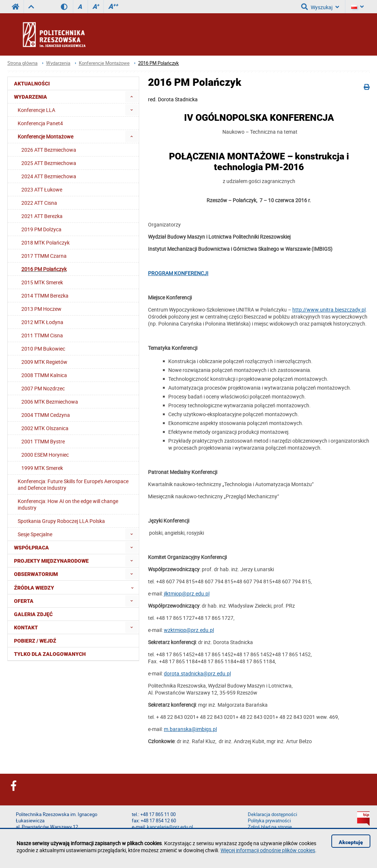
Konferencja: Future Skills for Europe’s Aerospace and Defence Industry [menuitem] (73, 484)
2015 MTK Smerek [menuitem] (42, 282)
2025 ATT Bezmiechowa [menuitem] (49, 163)
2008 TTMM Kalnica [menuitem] (44, 375)
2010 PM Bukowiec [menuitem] (43, 349)
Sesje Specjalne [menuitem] (35, 534)
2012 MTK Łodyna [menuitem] (42, 322)
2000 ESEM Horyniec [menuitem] (45, 455)
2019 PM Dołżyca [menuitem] (41, 229)
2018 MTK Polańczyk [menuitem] (45, 243)
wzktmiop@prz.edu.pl (189, 630)
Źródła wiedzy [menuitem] (76, 587)
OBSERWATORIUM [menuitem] (36, 574)
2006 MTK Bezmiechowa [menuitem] (50, 402)
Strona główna (22, 63)
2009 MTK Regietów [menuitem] (44, 362)
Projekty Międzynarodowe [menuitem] (51, 561)
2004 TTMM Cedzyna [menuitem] (46, 415)
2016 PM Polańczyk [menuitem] (44, 269)
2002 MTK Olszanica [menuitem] (45, 428)
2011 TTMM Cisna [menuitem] (42, 335)
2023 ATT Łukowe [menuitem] (42, 189)
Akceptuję (351, 842)
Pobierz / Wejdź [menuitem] (35, 641)
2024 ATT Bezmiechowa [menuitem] (49, 176)
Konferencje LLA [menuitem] (36, 110)
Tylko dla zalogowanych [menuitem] (50, 654)
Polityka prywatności (269, 821)
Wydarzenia (58, 63)
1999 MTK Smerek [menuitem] (42, 468)
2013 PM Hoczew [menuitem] (41, 309)
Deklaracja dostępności (272, 814)
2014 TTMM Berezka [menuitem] (45, 296)
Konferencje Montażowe (104, 63)
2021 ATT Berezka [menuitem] (42, 216)
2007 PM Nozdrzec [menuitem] (43, 388)
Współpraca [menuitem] (31, 548)
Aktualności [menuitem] (32, 84)
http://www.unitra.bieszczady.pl (329, 310)
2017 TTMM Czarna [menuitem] (44, 256)
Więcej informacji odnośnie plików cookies (268, 850)
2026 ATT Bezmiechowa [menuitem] (49, 150)
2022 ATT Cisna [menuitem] (39, 203)
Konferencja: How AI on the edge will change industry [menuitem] (68, 504)
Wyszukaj (320, 7)
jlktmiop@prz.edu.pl (187, 593)
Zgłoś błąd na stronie (270, 827)
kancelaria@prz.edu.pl (170, 827)
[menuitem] (132, 97)
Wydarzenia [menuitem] (31, 97)
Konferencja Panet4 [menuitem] (40, 123)
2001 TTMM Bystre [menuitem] (43, 441)
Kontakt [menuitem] (26, 628)
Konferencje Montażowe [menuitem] (45, 136)
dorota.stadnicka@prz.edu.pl (197, 673)
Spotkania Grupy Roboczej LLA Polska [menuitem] (61, 521)
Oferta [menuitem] (24, 601)
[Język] (357, 7)
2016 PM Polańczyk (158, 63)
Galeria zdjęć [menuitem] (33, 614)
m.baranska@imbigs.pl (190, 729)
